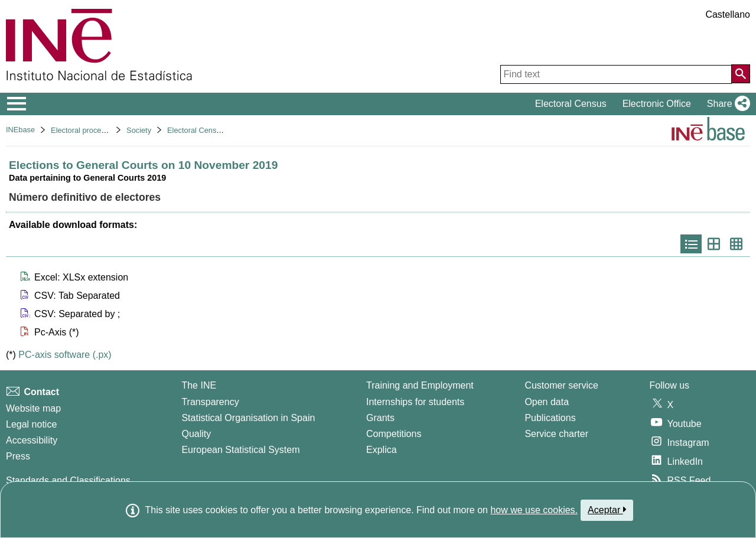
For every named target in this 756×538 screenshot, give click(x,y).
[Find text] (616, 74)
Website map (33, 408)
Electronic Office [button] (657, 104)
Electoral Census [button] (571, 104)
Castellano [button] (728, 14)
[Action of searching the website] (741, 74)
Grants (380, 418)
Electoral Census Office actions (220, 130)
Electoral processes (84, 130)
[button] (726, 104)
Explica (382, 450)
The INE (199, 385)
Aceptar (607, 510)
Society (139, 130)
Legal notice (31, 424)
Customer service (561, 385)
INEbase (20, 130)
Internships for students (415, 402)
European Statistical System (240, 450)
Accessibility (32, 440)
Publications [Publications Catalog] (550, 418)
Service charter (556, 434)
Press (18, 456)
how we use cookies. (534, 510)
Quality (196, 434)
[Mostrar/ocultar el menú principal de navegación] (17, 104)
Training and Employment (420, 385)
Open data (547, 402)
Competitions (394, 434)
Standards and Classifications (68, 480)
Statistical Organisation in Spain (248, 418)
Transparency (210, 402)
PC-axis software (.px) (65, 355)
